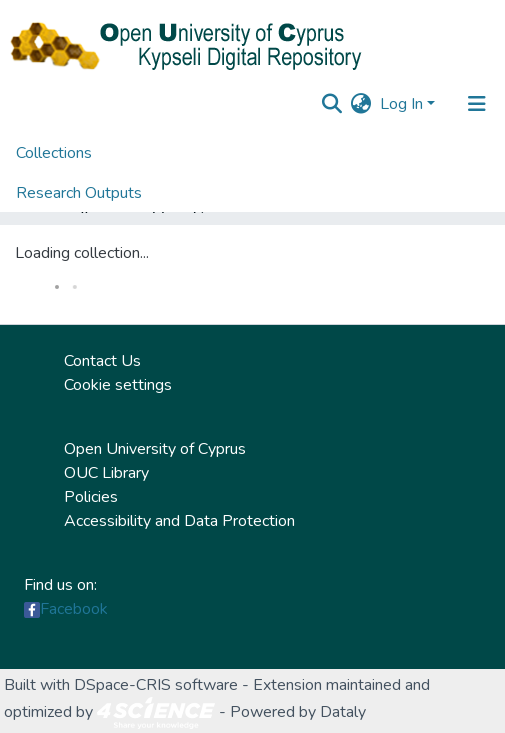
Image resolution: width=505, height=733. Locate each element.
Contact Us (102, 361)
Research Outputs (79, 193)
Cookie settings (118, 385)
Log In (401, 104)
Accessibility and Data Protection (179, 521)
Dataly (343, 712)
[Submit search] (332, 104)
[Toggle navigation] (477, 104)
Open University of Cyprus (155, 449)
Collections (54, 153)
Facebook (74, 609)
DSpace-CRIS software (156, 685)
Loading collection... (82, 253)
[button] (361, 104)
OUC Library (106, 473)
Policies (91, 497)
